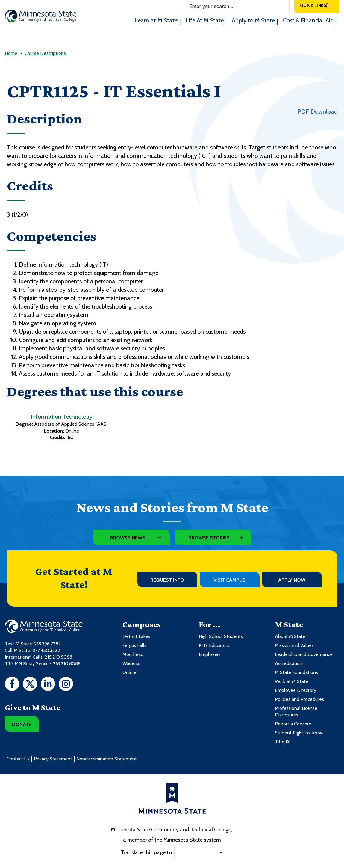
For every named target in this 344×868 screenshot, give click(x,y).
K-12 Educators (214, 645)
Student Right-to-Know (299, 733)
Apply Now (292, 580)
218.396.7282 (48, 644)
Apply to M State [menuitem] (253, 20)
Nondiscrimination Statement (107, 759)
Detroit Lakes (136, 636)
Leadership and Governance (304, 654)
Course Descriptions (45, 53)
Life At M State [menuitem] (205, 20)
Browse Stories (209, 538)
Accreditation (289, 663)
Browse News (128, 538)
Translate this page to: (147, 852)
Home (11, 53)
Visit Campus (230, 580)
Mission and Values (294, 645)
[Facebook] (12, 685)
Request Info (167, 580)
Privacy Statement (53, 759)
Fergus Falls (134, 645)
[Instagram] (66, 685)
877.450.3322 (46, 650)
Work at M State (292, 681)
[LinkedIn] (48, 685)
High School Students (221, 636)
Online (129, 672)
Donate (22, 724)
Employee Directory (295, 690)
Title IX (282, 742)
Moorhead (133, 654)
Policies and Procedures (299, 699)
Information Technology (62, 417)
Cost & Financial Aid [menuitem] (308, 20)
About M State (290, 636)
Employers (210, 654)
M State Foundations (296, 672)
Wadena (131, 663)
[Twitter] (30, 685)
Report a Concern (293, 724)
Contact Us (18, 759)
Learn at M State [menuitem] (156, 20)
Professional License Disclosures (296, 712)
